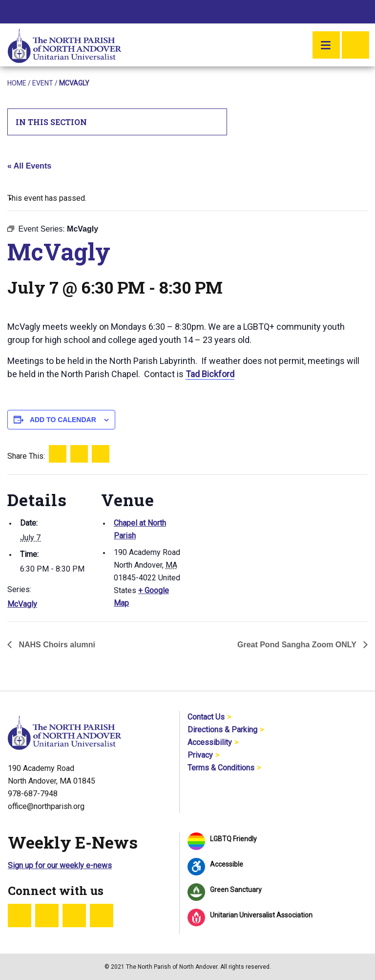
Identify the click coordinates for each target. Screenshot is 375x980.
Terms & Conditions (221, 768)
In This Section (117, 122)
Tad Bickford (210, 374)
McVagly (22, 604)
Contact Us (206, 717)
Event (43, 83)
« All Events (29, 166)
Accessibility (210, 742)
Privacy (200, 755)
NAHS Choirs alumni (56, 645)
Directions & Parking (222, 730)
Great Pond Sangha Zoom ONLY (298, 645)
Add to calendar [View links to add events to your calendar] (63, 420)
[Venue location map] (246, 542)
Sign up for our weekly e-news (60, 865)
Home (17, 83)
